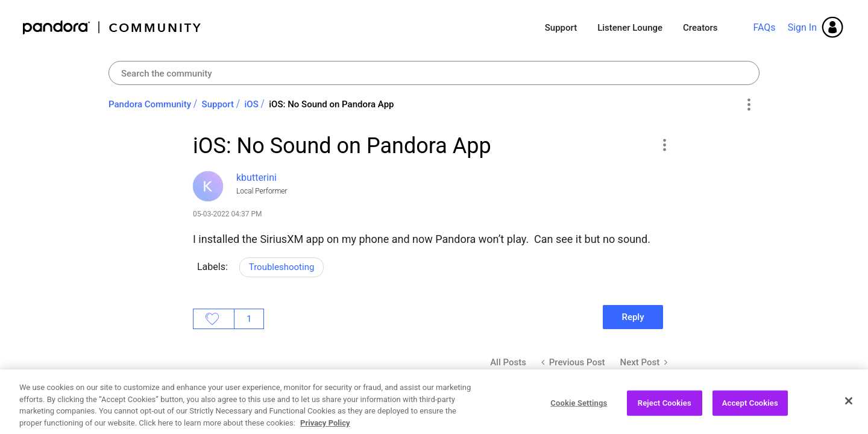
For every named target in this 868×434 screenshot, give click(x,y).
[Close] (849, 413)
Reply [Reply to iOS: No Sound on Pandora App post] (633, 317)
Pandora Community (112, 27)
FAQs (764, 27)
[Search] (434, 73)
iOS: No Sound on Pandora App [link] (331, 104)
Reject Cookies (665, 415)
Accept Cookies (750, 415)
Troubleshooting (282, 267)
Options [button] (748, 105)
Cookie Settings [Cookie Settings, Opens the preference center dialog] (579, 415)
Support (561, 28)
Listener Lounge (630, 28)
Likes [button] (214, 319)
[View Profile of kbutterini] (256, 178)
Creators (700, 28)
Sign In (802, 27)
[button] (664, 145)
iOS (252, 104)
